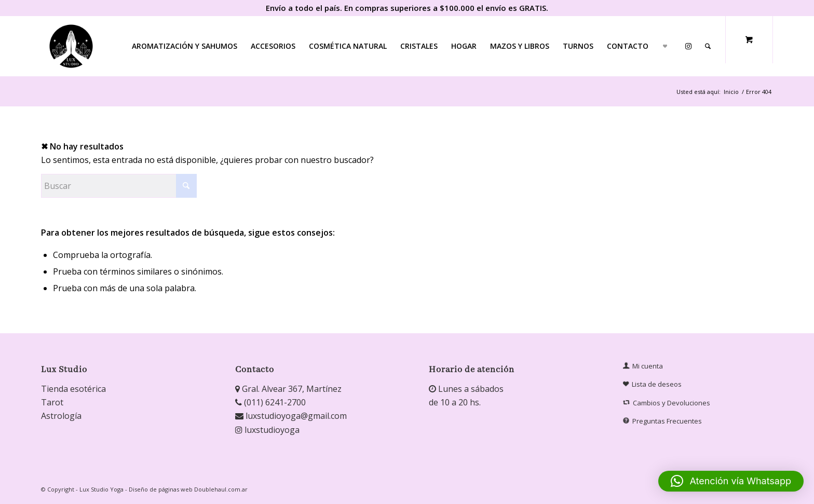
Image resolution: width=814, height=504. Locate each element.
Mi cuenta (643, 366)
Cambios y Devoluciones (667, 403)
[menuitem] (185, 46)
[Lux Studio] (71, 46)
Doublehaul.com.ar (221, 489)
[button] (731, 481)
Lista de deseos (653, 384)
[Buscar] (708, 46)
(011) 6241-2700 (270, 402)
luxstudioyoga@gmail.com (291, 416)
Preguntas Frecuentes (663, 421)
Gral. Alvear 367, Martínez (288, 389)
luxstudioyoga (267, 430)
